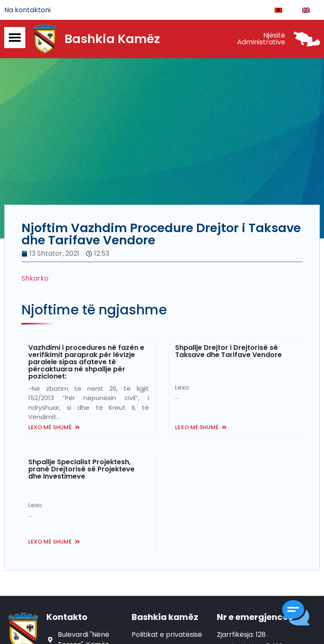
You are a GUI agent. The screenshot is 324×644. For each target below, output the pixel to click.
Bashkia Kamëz (112, 39)
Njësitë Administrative (261, 39)
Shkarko (35, 278)
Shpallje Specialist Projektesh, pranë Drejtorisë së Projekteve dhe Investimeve (81, 469)
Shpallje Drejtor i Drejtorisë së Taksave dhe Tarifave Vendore (228, 351)
